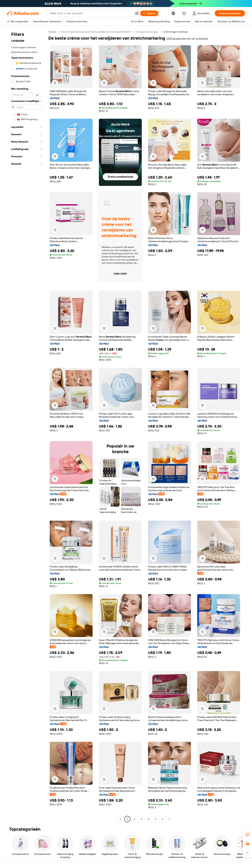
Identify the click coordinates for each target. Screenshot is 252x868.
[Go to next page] (169, 819)
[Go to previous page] (120, 819)
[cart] (185, 14)
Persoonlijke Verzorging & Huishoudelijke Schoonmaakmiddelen (96, 32)
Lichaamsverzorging (147, 32)
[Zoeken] (149, 13)
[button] (137, 13)
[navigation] (27, 426)
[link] (247, 835)
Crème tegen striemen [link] (176, 32)
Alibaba (52, 32)
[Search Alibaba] (91, 13)
